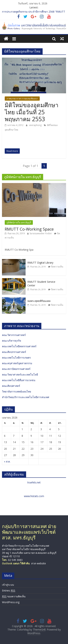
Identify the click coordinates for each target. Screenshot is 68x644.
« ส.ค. (7, 461)
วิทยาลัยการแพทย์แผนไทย (17, 391)
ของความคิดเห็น (14, 596)
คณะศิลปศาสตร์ (11, 386)
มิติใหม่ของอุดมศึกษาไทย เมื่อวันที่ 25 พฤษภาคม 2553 (32, 112)
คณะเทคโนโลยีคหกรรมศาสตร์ (19, 346)
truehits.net (34, 482)
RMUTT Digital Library (40, 263)
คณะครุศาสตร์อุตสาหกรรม (17, 363)
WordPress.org (11, 602)
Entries (9, 591)
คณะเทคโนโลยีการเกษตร (16, 358)
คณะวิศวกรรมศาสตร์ (14, 335)
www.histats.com (34, 496)
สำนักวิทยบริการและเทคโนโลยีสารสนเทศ (26, 397)
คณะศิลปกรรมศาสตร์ (14, 352)
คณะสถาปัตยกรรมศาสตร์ (16, 369)
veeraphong (36, 125)
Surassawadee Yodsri (41, 233)
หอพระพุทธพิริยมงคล (39, 301)
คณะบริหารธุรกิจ (12, 341)
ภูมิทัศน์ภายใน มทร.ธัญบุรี (19, 222)
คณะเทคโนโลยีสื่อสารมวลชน (19, 380)
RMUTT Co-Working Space (29, 229)
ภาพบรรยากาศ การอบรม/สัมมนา (22, 99)
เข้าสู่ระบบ (8, 585)
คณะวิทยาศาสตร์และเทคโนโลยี (20, 374)
